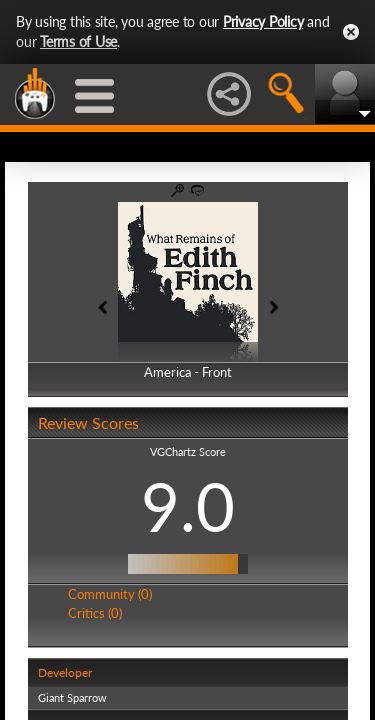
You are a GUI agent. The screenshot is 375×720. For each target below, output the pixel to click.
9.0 (188, 506)
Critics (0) (95, 613)
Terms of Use (78, 41)
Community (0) (110, 594)
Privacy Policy (263, 21)
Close (351, 32)
